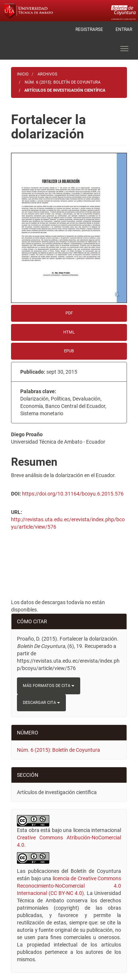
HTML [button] (69, 332)
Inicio (23, 74)
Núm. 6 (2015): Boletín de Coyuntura (63, 82)
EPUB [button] (69, 351)
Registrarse (89, 29)
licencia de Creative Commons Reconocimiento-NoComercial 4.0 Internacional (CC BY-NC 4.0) (69, 886)
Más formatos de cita (49, 686)
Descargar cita (41, 703)
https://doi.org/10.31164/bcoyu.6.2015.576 (73, 494)
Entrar (124, 29)
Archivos (47, 74)
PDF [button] (69, 313)
